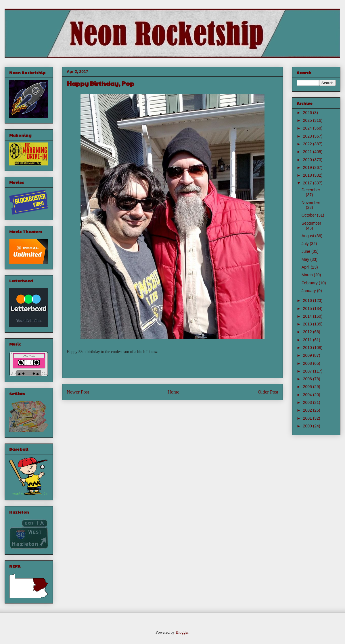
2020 (308, 160)
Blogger (182, 632)
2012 (308, 332)
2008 (308, 363)
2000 (308, 426)
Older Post (268, 392)
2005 (308, 387)
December (311, 190)
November (311, 203)
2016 (308, 300)
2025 (308, 120)
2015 (308, 308)
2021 (308, 152)
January (309, 291)
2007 (308, 371)
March (308, 275)
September (311, 223)
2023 (308, 136)
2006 (308, 379)
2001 (308, 418)
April (306, 267)
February (310, 283)
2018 (308, 175)
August (308, 236)
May (306, 259)
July (306, 244)
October (309, 215)
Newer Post (78, 392)
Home (174, 392)
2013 (308, 324)
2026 (308, 113)
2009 (308, 355)
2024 (308, 128)
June (306, 251)
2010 (308, 348)
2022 (308, 144)
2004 (308, 395)
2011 (308, 340)
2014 (308, 316)
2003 (308, 402)
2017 (308, 183)
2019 (308, 167)
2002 (308, 410)
